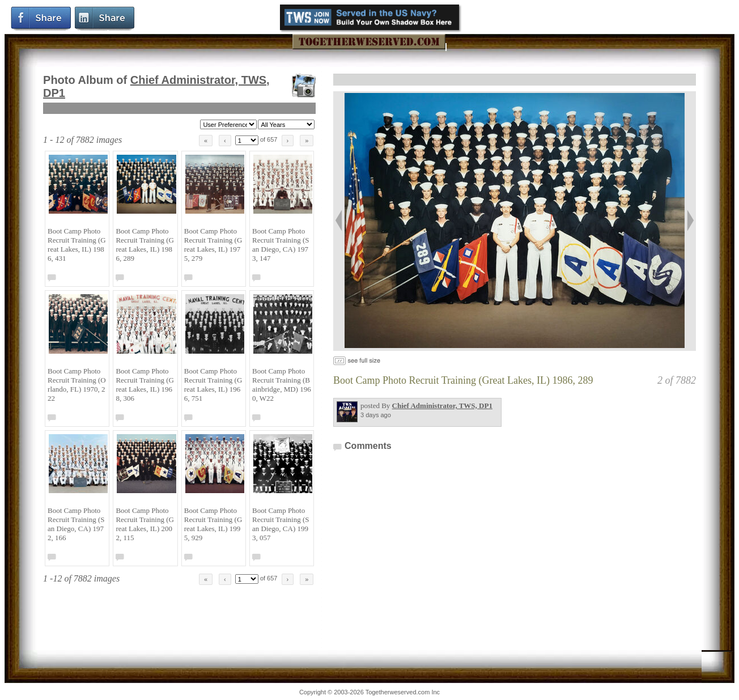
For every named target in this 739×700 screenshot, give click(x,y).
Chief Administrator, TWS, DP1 (442, 406)
